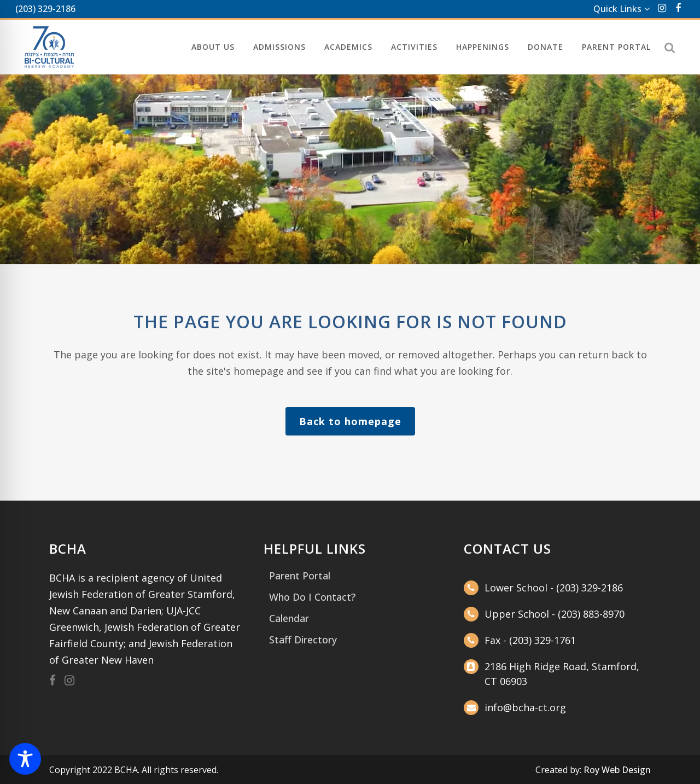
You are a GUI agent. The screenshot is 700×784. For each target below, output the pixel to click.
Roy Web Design (617, 770)
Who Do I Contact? (312, 597)
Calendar (289, 618)
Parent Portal (300, 576)
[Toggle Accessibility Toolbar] (25, 759)
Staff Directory (303, 640)
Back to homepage (350, 421)
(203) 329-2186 (45, 9)
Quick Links (617, 9)
